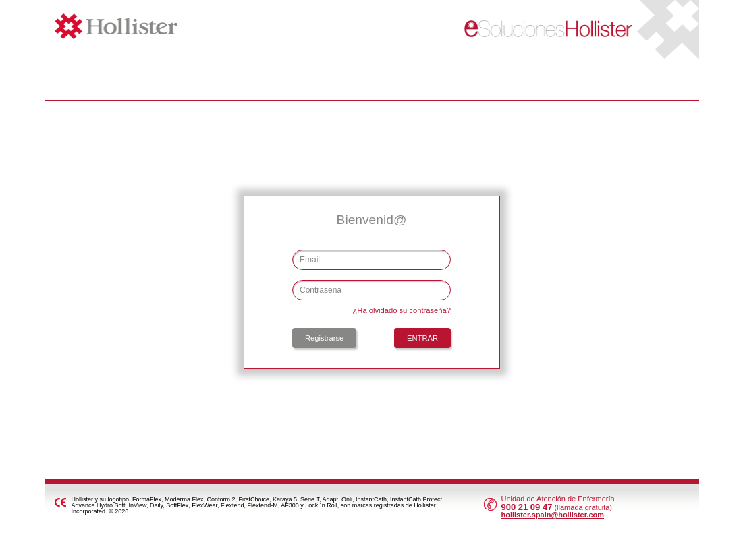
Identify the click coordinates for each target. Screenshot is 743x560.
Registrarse (324, 338)
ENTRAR (422, 338)
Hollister (154, 26)
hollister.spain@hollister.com (552, 515)
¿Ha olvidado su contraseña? (402, 311)
